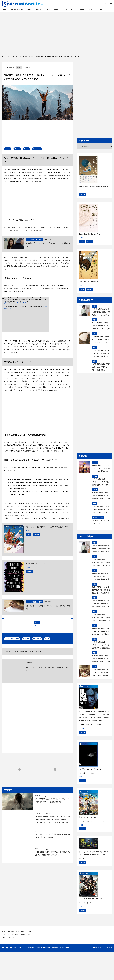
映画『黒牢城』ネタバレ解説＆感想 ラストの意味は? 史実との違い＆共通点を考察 (101, 590)
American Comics (17, 10)
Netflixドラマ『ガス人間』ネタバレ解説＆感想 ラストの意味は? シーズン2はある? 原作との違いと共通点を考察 (101, 326)
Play (82, 10)
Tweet (9, 149)
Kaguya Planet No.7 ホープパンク (89, 282)
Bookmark (38, 149)
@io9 (5, 303)
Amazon (36, 535)
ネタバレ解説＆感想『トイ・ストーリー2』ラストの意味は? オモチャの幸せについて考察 (101, 618)
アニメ (95, 462)
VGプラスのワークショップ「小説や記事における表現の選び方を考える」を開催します (53, 836)
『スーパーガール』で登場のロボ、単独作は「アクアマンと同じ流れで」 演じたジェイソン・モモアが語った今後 (101, 340)
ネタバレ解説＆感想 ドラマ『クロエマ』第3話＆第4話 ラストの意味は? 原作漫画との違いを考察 (101, 673)
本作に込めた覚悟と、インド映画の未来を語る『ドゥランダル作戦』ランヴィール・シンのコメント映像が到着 (101, 510)
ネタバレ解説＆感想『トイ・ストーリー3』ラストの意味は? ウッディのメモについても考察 (101, 563)
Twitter (27, 639)
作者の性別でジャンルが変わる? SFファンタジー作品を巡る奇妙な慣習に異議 (48, 607)
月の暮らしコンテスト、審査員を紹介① (101, 522)
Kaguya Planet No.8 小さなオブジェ (90, 234)
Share (18, 149)
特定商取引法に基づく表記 (61, 948)
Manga (74, 10)
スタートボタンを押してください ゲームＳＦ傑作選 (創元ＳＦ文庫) (47, 527)
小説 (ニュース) (98, 517)
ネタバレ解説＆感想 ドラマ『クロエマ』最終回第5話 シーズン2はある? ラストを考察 (101, 604)
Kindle (28, 535)
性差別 (45, 652)
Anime (29, 10)
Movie (4, 10)
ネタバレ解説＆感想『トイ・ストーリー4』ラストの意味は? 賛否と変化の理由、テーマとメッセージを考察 (101, 482)
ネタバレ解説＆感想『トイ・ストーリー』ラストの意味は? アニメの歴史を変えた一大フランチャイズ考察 (101, 645)
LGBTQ (18, 652)
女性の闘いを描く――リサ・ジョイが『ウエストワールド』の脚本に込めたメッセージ (48, 245)
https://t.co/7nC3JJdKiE (17, 303)
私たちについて (19, 948)
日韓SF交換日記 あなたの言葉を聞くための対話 (93, 187)
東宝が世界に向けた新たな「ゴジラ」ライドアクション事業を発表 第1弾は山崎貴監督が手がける (53, 800)
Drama (48, 10)
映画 (95, 504)
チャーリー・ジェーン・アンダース (31, 652)
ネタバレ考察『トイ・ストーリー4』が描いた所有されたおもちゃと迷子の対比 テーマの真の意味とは (101, 468)
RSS (48, 639)
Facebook (38, 639)
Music (65, 10)
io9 (36, 626)
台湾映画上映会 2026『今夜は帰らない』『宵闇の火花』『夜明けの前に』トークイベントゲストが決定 (101, 367)
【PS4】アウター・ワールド (87, 817)
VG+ (106, 948)
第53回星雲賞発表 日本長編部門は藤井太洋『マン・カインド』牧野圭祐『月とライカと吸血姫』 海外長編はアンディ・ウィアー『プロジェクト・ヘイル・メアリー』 (53, 819)
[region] (57, 33)
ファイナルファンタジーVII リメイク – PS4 (92, 769)
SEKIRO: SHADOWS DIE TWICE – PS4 (91, 899)
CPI (111, 948)
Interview (100, 10)
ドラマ (95, 490)
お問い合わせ (30, 948)
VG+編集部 (11, 67)
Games (57, 10)
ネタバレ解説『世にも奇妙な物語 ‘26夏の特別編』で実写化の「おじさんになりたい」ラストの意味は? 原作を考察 (101, 312)
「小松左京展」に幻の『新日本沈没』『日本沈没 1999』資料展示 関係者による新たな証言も (53, 853)
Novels (38, 10)
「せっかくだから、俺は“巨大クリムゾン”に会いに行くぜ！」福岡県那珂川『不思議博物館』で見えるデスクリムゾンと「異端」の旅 (101, 354)
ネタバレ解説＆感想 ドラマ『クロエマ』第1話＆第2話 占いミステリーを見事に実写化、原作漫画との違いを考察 (101, 632)
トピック (8, 652)
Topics (90, 10)
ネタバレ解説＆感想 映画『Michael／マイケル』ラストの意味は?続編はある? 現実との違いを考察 (101, 577)
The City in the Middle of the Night (36, 563)
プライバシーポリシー (43, 948)
